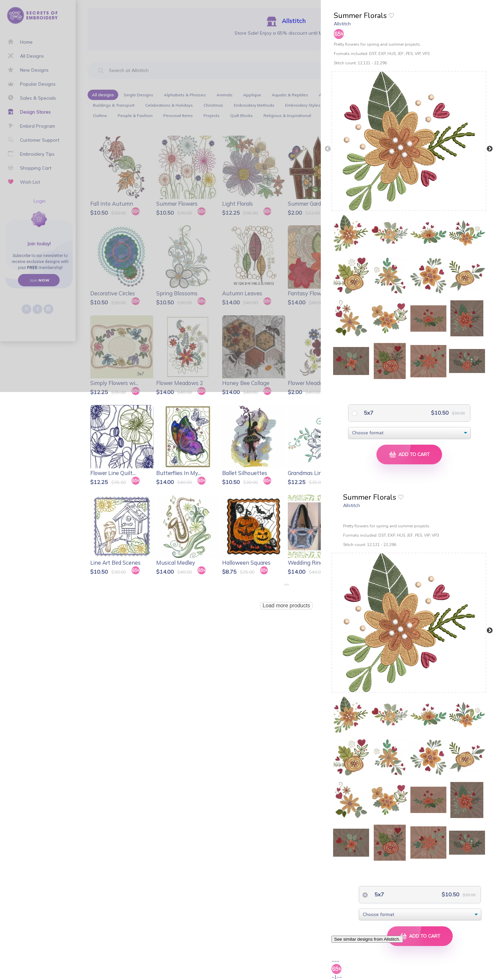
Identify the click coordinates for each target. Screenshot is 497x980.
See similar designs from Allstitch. (367, 939)
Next (490, 149)
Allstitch (342, 24)
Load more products (286, 605)
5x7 (368, 413)
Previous (328, 149)
